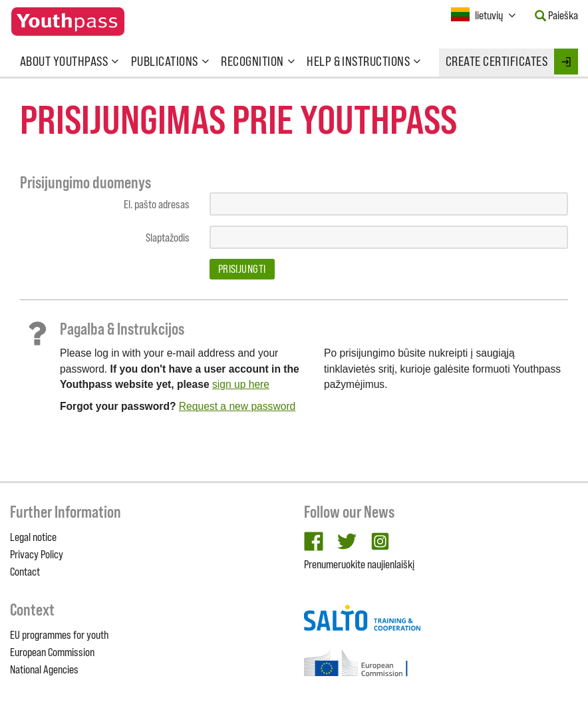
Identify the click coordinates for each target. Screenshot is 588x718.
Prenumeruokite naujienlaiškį (359, 564)
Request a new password (237, 406)
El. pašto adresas (157, 204)
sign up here (241, 384)
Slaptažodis (168, 238)
